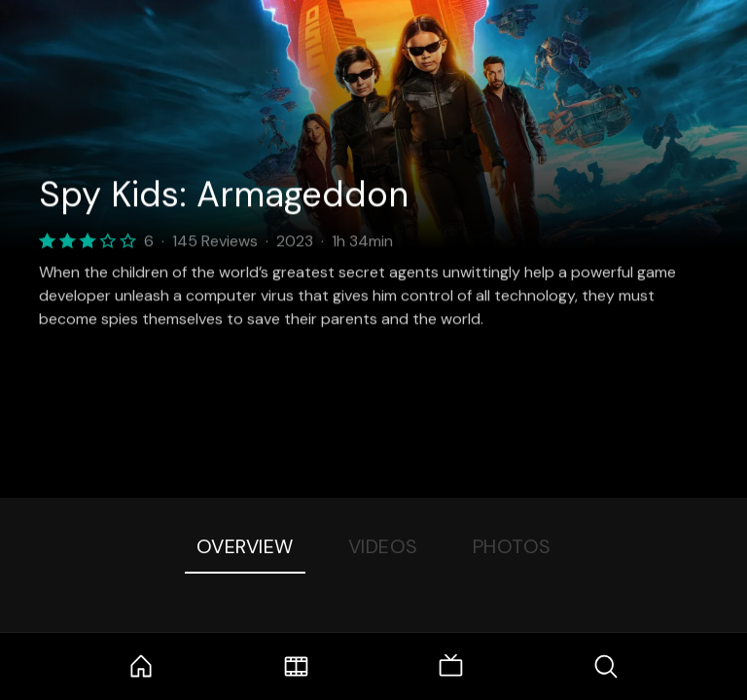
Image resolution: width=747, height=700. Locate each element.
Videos (383, 546)
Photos (512, 546)
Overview (245, 546)
